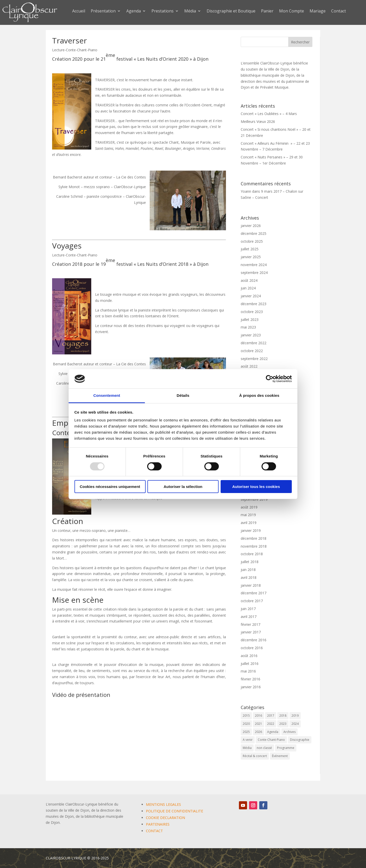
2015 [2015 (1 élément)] (246, 716)
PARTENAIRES (158, 824)
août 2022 (249, 366)
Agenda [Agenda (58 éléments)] (273, 732)
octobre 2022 (252, 351)
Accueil (79, 11)
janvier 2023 (251, 335)
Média (190, 11)
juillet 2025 (250, 249)
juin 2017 (248, 609)
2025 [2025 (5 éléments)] (246, 732)
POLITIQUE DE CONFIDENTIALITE (174, 811)
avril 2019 (249, 523)
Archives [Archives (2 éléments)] (289, 732)
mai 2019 (248, 515)
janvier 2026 (251, 226)
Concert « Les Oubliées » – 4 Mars (269, 114)
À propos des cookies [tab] (259, 395)
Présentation (103, 11)
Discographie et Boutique (231, 11)
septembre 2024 (254, 273)
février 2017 (250, 624)
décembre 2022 (254, 343)
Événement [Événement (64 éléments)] (280, 756)
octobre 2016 (252, 648)
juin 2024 (248, 288)
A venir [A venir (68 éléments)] (248, 740)
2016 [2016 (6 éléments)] (258, 716)
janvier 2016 (251, 687)
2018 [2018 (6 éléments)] (283, 716)
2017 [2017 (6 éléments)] (271, 716)
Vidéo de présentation (81, 695)
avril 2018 (249, 577)
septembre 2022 (254, 359)
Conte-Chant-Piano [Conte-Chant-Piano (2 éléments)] (271, 740)
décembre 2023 (254, 304)
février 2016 (250, 679)
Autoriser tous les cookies (256, 487)
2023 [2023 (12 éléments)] (283, 724)
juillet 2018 (250, 562)
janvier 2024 (251, 296)
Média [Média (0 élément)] (247, 748)
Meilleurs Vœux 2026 (258, 121)
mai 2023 (248, 327)
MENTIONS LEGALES (163, 804)
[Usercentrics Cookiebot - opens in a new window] (270, 379)
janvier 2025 (251, 257)
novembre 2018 (254, 546)
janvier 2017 (251, 632)
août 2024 (249, 280)
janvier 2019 (251, 530)
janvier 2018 (251, 585)
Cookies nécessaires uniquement (110, 487)
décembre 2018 (254, 538)
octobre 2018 (252, 554)
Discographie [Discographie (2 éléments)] (300, 740)
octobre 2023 (252, 312)
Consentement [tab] (107, 395)
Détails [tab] (183, 395)
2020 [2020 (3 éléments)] (246, 724)
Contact (339, 11)
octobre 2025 (252, 241)
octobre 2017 (252, 601)
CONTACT (154, 831)
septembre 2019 (254, 499)
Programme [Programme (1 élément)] (286, 748)
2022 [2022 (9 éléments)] (271, 724)
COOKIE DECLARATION (165, 818)
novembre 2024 (254, 265)
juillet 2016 (250, 664)
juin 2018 (248, 570)
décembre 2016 (254, 640)
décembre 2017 (254, 593)
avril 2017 (249, 617)
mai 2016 (248, 671)
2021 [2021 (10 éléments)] (258, 724)
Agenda (134, 11)
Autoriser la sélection (183, 487)
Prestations (163, 11)
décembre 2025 (254, 233)
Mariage (318, 11)
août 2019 (249, 507)
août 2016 (249, 656)
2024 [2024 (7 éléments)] (295, 724)
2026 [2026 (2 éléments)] (258, 732)
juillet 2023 (250, 320)
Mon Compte (292, 11)
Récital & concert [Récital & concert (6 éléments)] (255, 756)
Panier (267, 11)
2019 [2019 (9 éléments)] (295, 716)
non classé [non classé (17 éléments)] (264, 748)
